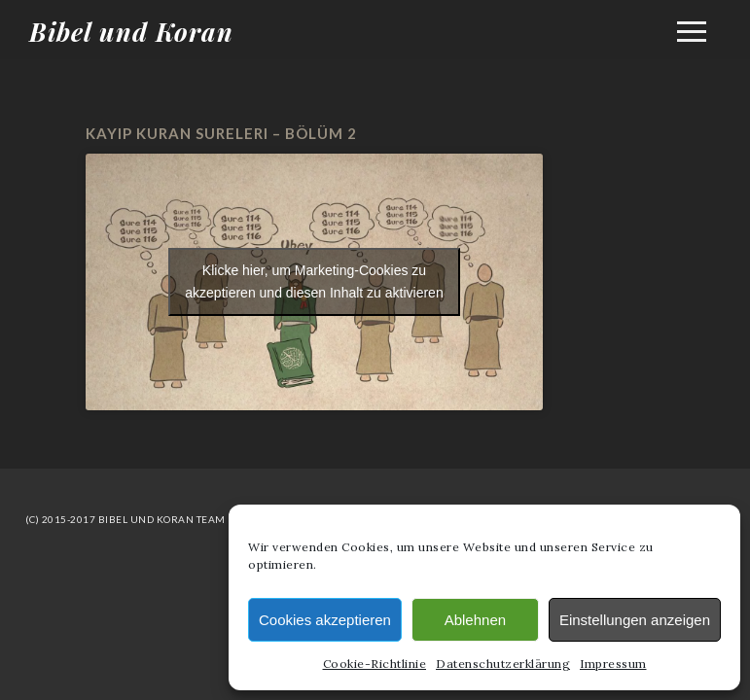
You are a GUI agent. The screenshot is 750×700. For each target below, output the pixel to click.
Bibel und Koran (131, 32)
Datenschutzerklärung (503, 664)
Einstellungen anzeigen (635, 620)
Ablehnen (475, 620)
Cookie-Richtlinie (375, 664)
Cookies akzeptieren (325, 620)
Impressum (613, 664)
